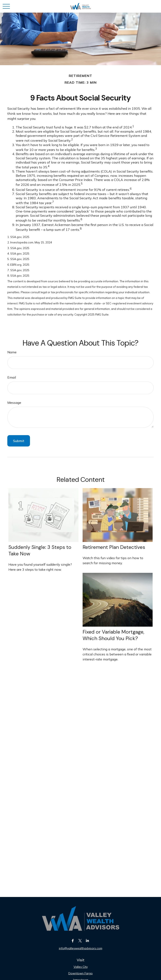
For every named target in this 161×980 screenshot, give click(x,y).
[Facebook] (73, 941)
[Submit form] (19, 441)
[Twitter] (80, 941)
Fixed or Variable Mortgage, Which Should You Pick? (113, 635)
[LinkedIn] (88, 941)
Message (14, 403)
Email (12, 377)
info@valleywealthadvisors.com (81, 948)
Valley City (81, 967)
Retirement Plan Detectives (114, 547)
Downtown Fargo (80, 973)
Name (12, 352)
